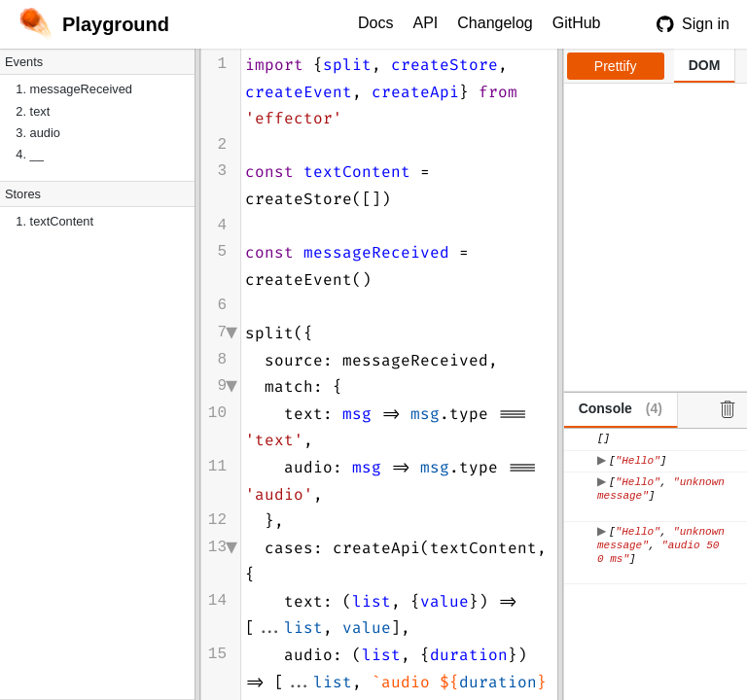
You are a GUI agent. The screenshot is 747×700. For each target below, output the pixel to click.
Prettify (616, 66)
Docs (375, 23)
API (425, 23)
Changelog (495, 23)
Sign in (693, 24)
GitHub (577, 23)
